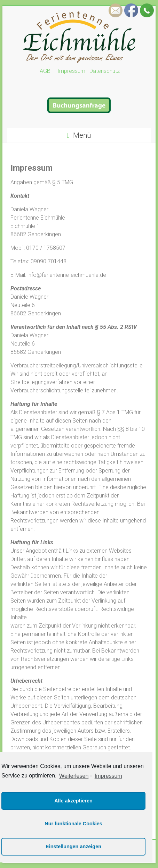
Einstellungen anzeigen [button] (73, 846)
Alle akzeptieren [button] (73, 801)
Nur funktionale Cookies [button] (73, 824)
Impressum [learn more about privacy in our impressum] (108, 776)
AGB (48, 71)
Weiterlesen (74, 776)
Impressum (71, 71)
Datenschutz (105, 71)
